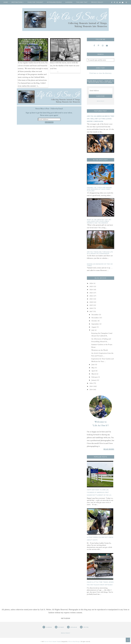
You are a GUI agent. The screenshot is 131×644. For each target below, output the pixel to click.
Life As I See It (48, 642)
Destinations (18, 2)
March (94, 374)
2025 (91, 286)
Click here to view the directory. (101, 73)
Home (6, 2)
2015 (91, 386)
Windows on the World (100, 350)
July (93, 330)
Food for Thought (35, 2)
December (95, 315)
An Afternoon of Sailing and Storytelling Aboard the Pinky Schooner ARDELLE (65, 44)
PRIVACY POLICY (101, 101)
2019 (91, 305)
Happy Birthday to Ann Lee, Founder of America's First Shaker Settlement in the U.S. (99, 492)
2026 (91, 283)
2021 (91, 299)
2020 (91, 302)
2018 (91, 308)
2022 (91, 296)
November (95, 318)
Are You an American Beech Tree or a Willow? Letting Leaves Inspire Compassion (101, 119)
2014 (91, 390)
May (93, 368)
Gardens (69, 2)
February (95, 377)
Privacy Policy (97, 2)
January (94, 380)
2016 (91, 383)
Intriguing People (54, 2)
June (93, 365)
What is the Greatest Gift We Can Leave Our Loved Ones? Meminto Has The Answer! (99, 221)
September (95, 324)
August (94, 327)
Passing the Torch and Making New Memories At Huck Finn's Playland (99, 189)
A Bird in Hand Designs (74, 642)
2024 (91, 290)
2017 (91, 311)
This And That (82, 2)
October (95, 321)
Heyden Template (57, 642)
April (94, 371)
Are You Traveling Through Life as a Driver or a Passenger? (100, 253)
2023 (91, 293)
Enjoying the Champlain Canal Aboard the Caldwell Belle (33, 43)
